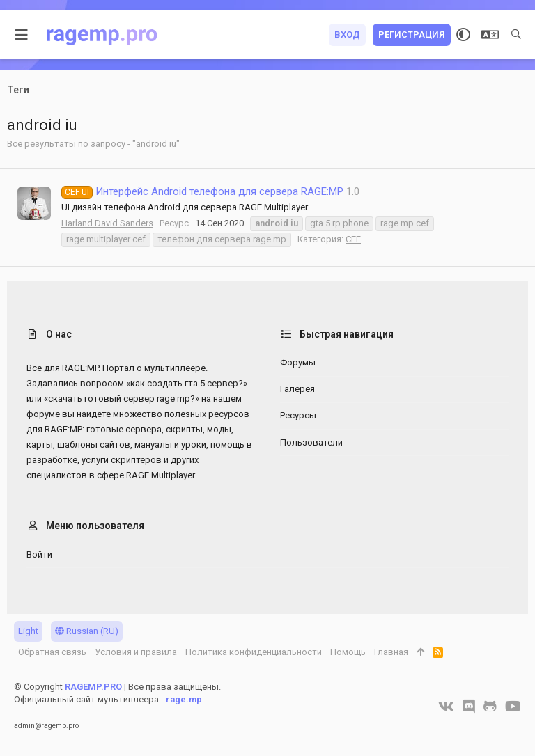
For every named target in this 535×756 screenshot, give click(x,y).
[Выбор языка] (490, 35)
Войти (39, 554)
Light (28, 631)
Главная (391, 652)
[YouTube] (513, 707)
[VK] (446, 707)
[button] (22, 35)
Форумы (298, 362)
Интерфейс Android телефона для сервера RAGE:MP (202, 191)
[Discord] (469, 707)
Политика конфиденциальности (254, 652)
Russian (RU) (87, 631)
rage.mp (184, 699)
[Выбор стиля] (463, 35)
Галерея (297, 389)
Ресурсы (298, 415)
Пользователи (311, 442)
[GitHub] (490, 707)
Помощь (348, 652)
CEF (353, 239)
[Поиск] (516, 35)
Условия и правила (136, 652)
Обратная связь (52, 652)
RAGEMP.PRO (93, 687)
